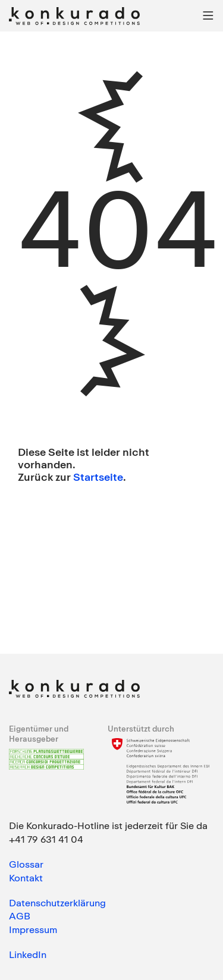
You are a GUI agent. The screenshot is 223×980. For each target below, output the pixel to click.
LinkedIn (28, 954)
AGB (20, 916)
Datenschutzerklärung (57, 903)
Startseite (98, 477)
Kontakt (26, 878)
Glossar (26, 864)
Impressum (33, 929)
